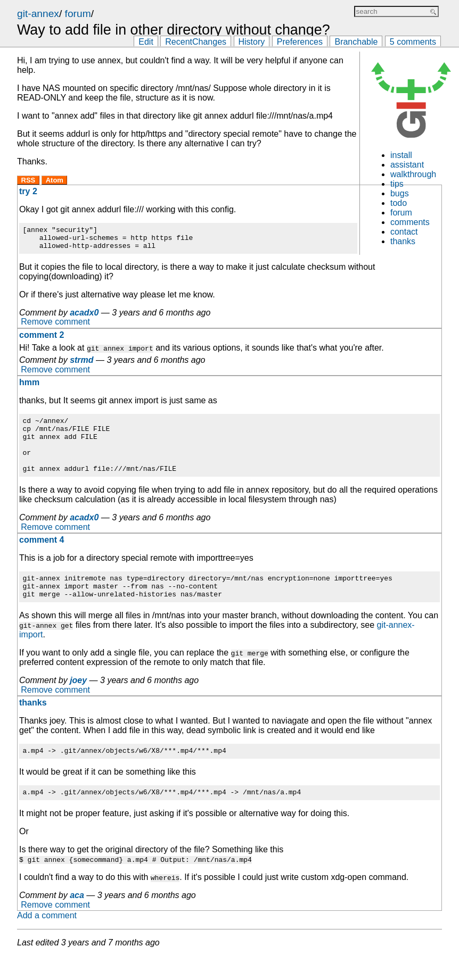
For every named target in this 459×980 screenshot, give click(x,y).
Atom (55, 180)
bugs (400, 193)
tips (397, 184)
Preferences (300, 42)
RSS (28, 180)
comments (410, 222)
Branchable (356, 42)
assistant (407, 165)
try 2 (28, 191)
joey (78, 701)
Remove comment (55, 327)
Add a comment (47, 939)
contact (404, 232)
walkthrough (413, 174)
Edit (146, 42)
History (252, 42)
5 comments (413, 42)
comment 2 (42, 340)
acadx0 (84, 317)
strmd (81, 365)
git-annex (38, 14)
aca (77, 919)
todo (399, 203)
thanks (403, 241)
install (401, 155)
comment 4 (42, 556)
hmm (29, 387)
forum (78, 14)
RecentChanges (196, 42)
